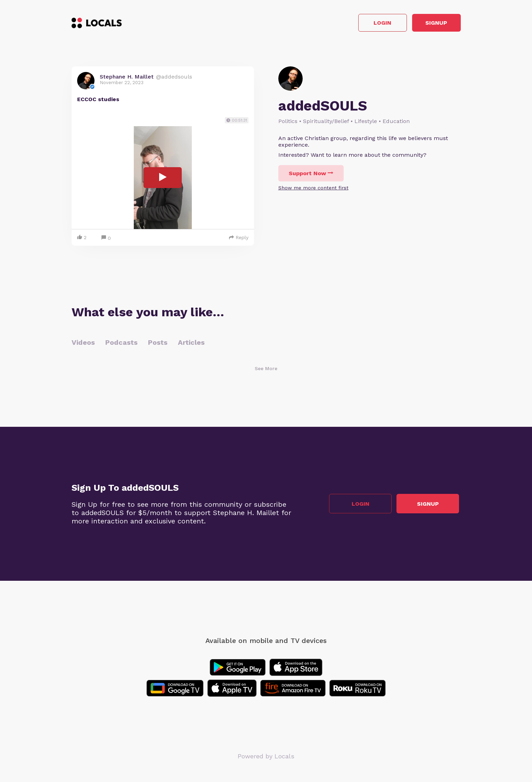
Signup (429, 24)
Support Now (311, 175)
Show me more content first (313, 189)
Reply (239, 239)
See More (266, 370)
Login (362, 24)
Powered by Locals (266, 757)
